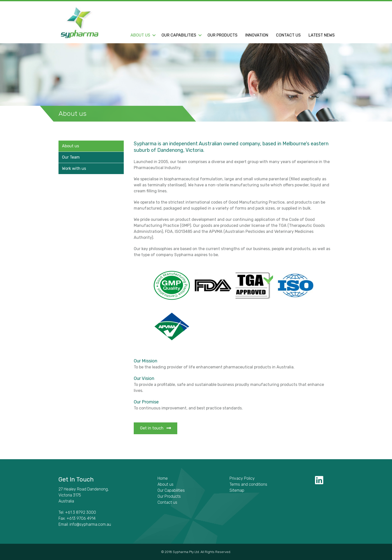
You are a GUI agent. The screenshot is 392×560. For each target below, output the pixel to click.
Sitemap (237, 490)
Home (163, 478)
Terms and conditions (248, 484)
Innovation (257, 35)
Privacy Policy (242, 478)
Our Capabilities (179, 35)
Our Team (71, 157)
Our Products (222, 35)
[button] (154, 35)
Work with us (74, 168)
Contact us (288, 35)
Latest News (322, 35)
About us (140, 35)
